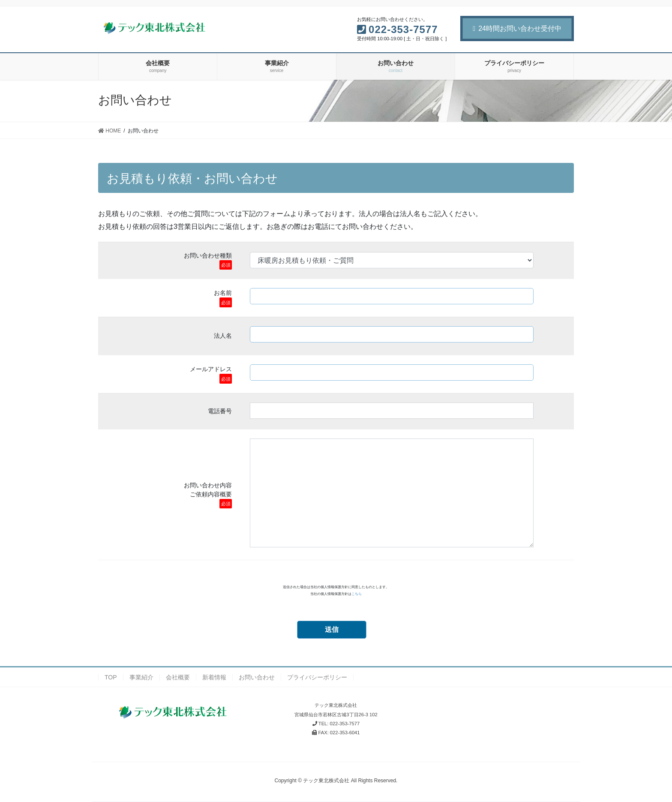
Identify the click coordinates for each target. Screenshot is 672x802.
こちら (357, 594)
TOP (111, 677)
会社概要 (178, 677)
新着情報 (214, 677)
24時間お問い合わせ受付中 (517, 29)
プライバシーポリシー (317, 677)
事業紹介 (141, 677)
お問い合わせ (257, 677)
